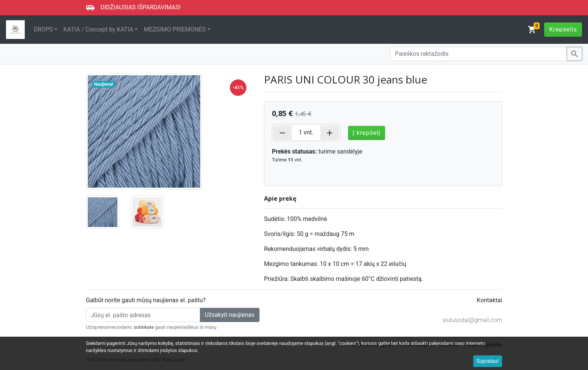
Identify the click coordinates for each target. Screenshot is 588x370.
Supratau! (488, 361)
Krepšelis (563, 29)
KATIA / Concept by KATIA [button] (98, 29)
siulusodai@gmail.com (472, 320)
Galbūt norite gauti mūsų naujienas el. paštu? (146, 300)
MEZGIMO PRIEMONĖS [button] (175, 29)
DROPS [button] (43, 29)
